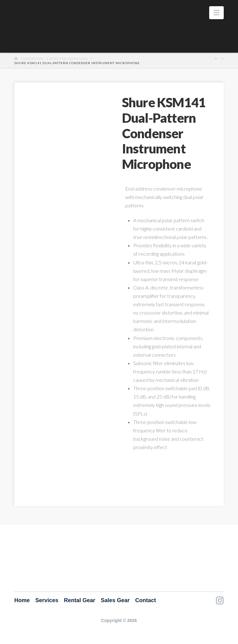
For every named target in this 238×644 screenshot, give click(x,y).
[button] (216, 13)
